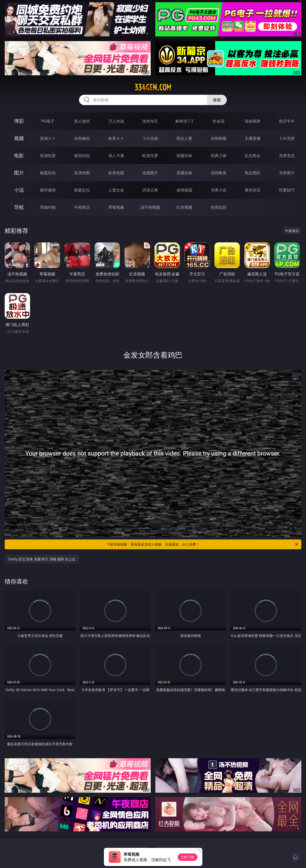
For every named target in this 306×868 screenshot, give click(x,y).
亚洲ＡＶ (48, 138)
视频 (19, 138)
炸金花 (219, 121)
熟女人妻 (184, 138)
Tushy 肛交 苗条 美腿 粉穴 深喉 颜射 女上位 (42, 559)
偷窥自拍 (48, 173)
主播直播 (253, 138)
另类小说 (219, 190)
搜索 (217, 100)
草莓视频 (116, 207)
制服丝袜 (184, 156)
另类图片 (287, 173)
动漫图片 (150, 173)
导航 (19, 207)
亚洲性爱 (48, 156)
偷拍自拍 (82, 156)
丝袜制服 (219, 138)
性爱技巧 (287, 190)
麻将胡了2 (184, 121)
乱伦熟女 (253, 156)
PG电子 (48, 121)
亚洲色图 (82, 173)
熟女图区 (253, 173)
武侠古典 (150, 190)
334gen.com (153, 87)
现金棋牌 (253, 121)
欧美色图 (116, 173)
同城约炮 (48, 207)
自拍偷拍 (82, 138)
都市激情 (48, 190)
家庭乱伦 (82, 190)
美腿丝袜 (184, 173)
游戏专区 (150, 121)
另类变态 (287, 156)
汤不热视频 (150, 207)
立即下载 (188, 857)
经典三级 (219, 156)
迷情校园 (184, 190)
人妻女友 (116, 190)
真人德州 (82, 121)
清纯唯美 (219, 173)
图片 (19, 173)
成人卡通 (116, 156)
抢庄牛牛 (287, 121)
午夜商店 (82, 207)
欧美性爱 (150, 156)
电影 (19, 155)
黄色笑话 (253, 190)
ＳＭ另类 (287, 138)
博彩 (19, 121)
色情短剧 (219, 207)
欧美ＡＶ (116, 138)
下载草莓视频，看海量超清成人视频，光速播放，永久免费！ (203, 544)
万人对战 (116, 121)
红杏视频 (184, 207)
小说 (19, 190)
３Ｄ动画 (150, 138)
